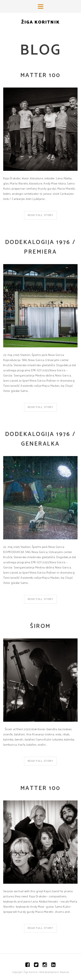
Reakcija (64, 972)
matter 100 (40, 75)
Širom (40, 626)
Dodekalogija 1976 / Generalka (40, 439)
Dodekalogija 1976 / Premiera (40, 247)
